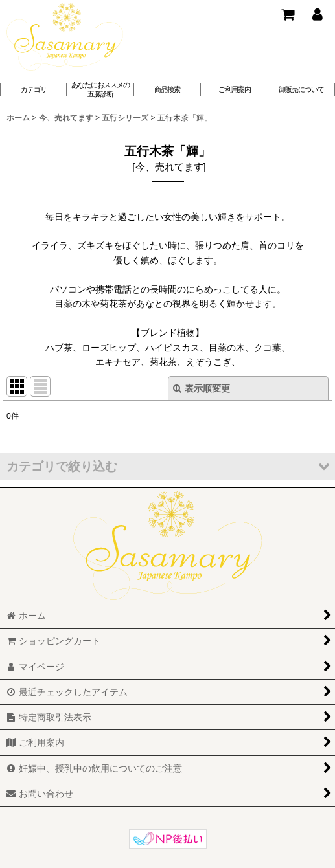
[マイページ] (317, 14)
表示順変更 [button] (202, 388)
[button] (100, 90)
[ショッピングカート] (287, 14)
